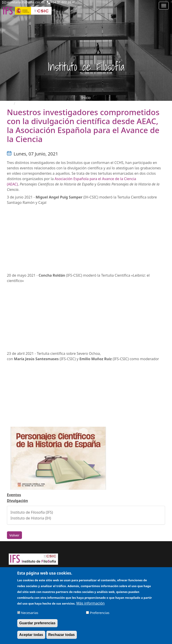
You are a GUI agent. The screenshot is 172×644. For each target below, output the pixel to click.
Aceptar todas (31, 635)
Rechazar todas (62, 635)
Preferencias (100, 613)
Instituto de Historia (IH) (31, 518)
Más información (90, 603)
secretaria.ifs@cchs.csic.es (25, 2)
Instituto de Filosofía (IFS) (32, 512)
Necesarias (30, 613)
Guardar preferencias (37, 623)
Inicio (86, 98)
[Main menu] (164, 6)
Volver (14, 535)
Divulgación (17, 501)
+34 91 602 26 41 (63, 2)
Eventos (14, 495)
